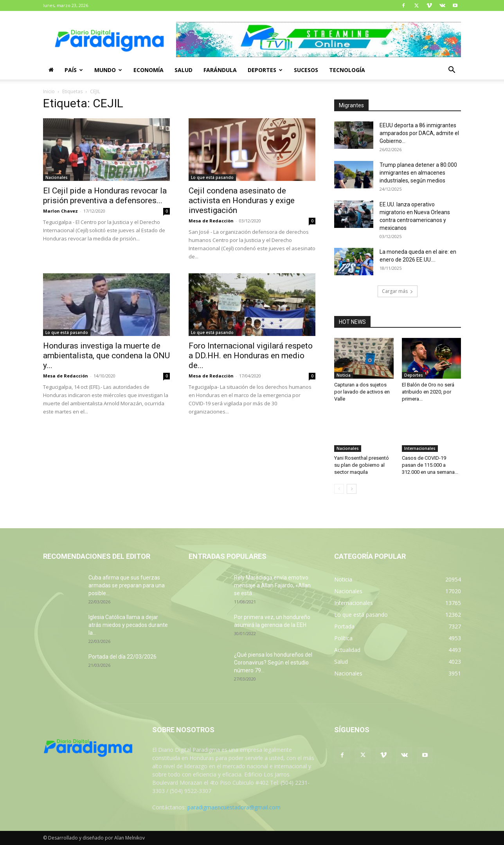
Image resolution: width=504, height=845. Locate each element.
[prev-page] (339, 489)
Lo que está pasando (212, 177)
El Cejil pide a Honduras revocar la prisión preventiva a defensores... (105, 196)
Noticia (344, 375)
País (74, 70)
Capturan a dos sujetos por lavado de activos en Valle (362, 392)
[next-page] (352, 489)
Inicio (49, 91)
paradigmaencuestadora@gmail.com (234, 807)
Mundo (108, 70)
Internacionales (420, 448)
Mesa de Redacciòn (211, 221)
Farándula (220, 70)
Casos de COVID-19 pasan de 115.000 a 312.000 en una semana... (430, 465)
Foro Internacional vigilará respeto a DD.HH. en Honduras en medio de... (251, 356)
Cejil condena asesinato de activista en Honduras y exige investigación (242, 200)
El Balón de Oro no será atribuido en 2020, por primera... (428, 392)
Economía (148, 70)
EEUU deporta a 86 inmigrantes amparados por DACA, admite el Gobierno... (419, 133)
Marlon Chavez (60, 211)
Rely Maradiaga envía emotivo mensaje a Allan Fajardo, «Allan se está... (272, 585)
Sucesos (306, 70)
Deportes (265, 70)
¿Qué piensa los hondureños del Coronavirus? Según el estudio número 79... (273, 663)
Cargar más (398, 291)
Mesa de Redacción (66, 376)
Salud (184, 70)
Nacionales (57, 177)
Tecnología (347, 70)
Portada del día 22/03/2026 (122, 657)
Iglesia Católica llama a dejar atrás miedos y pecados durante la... (128, 625)
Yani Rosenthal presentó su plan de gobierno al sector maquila (362, 465)
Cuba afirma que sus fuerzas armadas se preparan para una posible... (127, 585)
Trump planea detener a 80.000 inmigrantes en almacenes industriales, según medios (418, 173)
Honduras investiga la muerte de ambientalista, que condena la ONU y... (106, 356)
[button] (452, 71)
